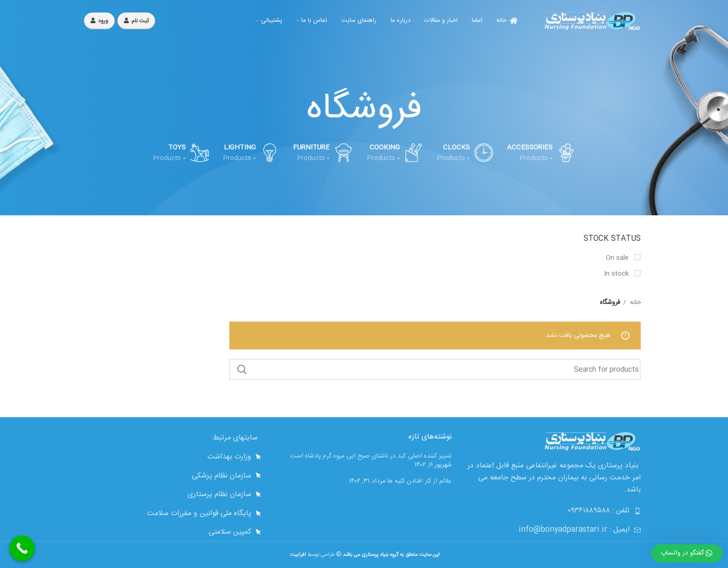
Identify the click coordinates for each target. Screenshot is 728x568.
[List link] (175, 457)
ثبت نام (136, 21)
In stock (617, 274)
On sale (618, 258)
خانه (634, 303)
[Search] (435, 369)
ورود (99, 21)
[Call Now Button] (22, 548)
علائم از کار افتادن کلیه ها (419, 481)
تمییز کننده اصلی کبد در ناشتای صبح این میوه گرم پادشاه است (371, 456)
